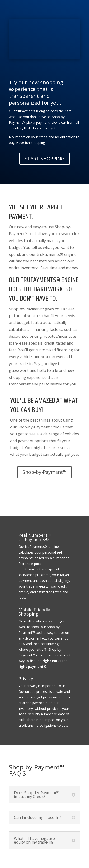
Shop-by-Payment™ (44, 472)
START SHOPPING (45, 159)
